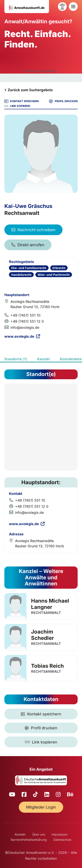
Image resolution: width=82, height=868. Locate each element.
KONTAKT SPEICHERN (22, 101)
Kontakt (20, 834)
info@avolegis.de (25, 327)
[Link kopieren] (41, 742)
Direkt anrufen (28, 245)
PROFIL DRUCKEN (63, 101)
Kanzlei (44, 359)
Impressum (59, 834)
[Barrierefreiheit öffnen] (62, 7)
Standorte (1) (16, 359)
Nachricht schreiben (33, 230)
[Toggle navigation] (73, 7)
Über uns (39, 834)
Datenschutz (62, 840)
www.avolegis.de (22, 336)
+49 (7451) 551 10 (25, 315)
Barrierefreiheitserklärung (29, 840)
